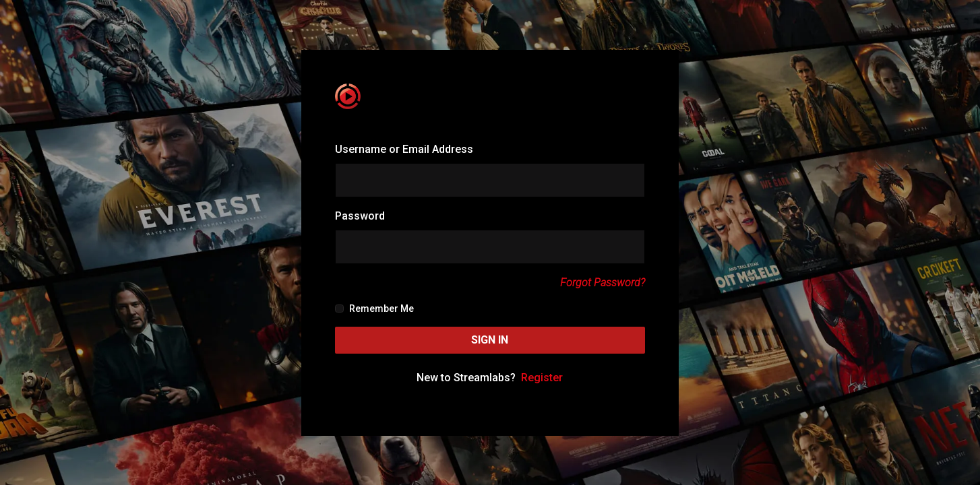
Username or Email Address (404, 149)
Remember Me (374, 309)
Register (542, 378)
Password (360, 216)
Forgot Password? (603, 283)
